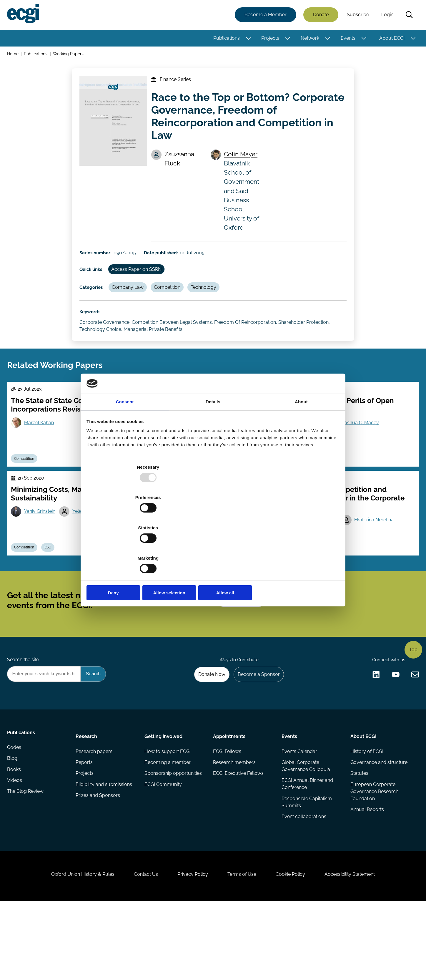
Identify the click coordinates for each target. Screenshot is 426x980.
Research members (234, 823)
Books (15, 835)
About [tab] (301, 449)
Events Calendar (299, 811)
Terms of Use (244, 948)
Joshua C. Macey (364, 453)
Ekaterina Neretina (377, 557)
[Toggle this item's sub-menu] (247, 39)
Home (14, 55)
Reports (85, 823)
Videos (16, 847)
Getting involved (164, 795)
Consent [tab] (125, 449)
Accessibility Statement (360, 948)
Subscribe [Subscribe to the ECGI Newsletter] (244, 648)
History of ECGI (366, 811)
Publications (225, 39)
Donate (320, 15)
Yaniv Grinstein (42, 549)
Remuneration (227, 586)
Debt (329, 586)
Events (347, 39)
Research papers (95, 811)
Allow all (298, 547)
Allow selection (213, 547)
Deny (128, 547)
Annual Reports (366, 873)
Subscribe (357, 15)
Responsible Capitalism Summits (306, 864)
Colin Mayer (243, 163)
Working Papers (70, 55)
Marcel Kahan (42, 453)
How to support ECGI (168, 811)
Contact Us (140, 948)
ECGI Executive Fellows (238, 835)
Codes (15, 811)
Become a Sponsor (256, 731)
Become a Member (264, 15)
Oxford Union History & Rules (73, 948)
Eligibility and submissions (105, 847)
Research (87, 795)
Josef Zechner (180, 572)
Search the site (24, 715)
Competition (174, 304)
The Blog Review (26, 859)
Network (309, 39)
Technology (213, 304)
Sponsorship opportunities (173, 835)
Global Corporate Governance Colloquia (306, 827)
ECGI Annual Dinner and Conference (307, 846)
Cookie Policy (297, 948)
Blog (13, 823)
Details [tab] (213, 449)
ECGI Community (163, 847)
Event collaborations (304, 880)
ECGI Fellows (227, 811)
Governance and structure (378, 823)
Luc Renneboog (320, 572)
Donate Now (207, 731)
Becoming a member (168, 823)
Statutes (358, 835)
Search (408, 16)
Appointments (229, 795)
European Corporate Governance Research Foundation (373, 854)
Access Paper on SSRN (142, 283)
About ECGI (391, 39)
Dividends (195, 586)
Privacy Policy (191, 948)
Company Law (133, 304)
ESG (53, 586)
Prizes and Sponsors (99, 859)
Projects (269, 39)
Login (386, 15)
